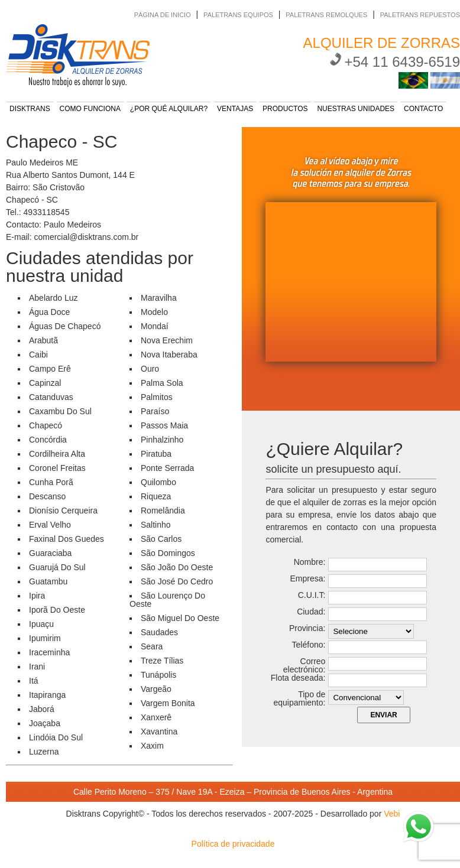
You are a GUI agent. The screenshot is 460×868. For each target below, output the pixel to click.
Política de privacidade (233, 844)
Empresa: (307, 578)
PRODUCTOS (285, 109)
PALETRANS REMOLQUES (326, 15)
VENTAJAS (235, 109)
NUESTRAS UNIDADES (356, 109)
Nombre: (310, 562)
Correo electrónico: (304, 665)
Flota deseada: (298, 678)
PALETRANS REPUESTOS (420, 15)
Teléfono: (309, 645)
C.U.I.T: (312, 595)
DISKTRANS (30, 109)
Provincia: (307, 628)
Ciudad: (311, 612)
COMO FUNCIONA (90, 109)
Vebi (392, 814)
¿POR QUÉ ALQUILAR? (169, 109)
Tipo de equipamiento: (299, 698)
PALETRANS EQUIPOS (238, 15)
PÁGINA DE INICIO (163, 15)
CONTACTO (423, 109)
